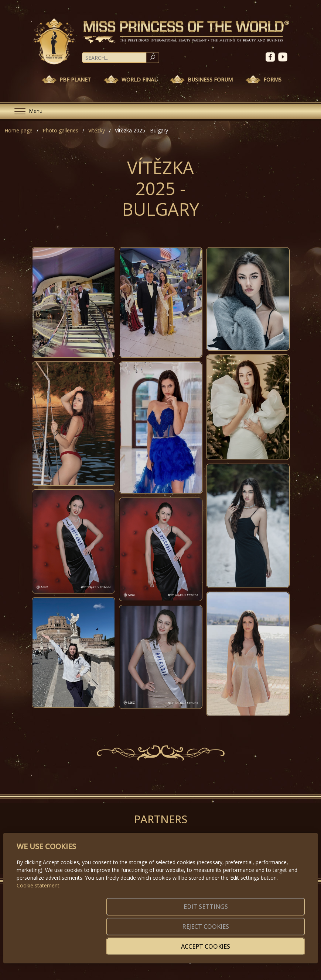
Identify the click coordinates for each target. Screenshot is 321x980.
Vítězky (97, 130)
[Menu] (25, 111)
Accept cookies (269, 942)
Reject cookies (195, 942)
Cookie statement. (39, 916)
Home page (18, 130)
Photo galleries (60, 130)
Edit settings (121, 942)
